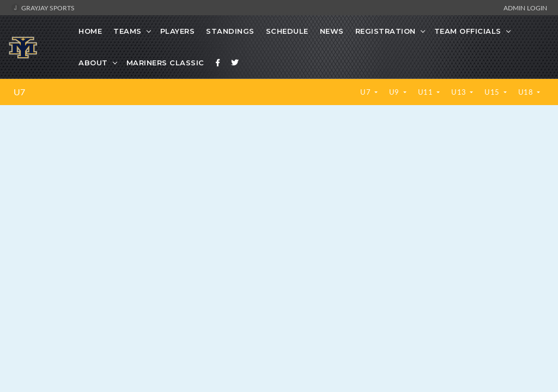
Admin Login (525, 8)
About (93, 63)
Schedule (287, 31)
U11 (426, 92)
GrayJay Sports (43, 8)
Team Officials (468, 31)
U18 (527, 92)
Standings (230, 31)
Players (178, 31)
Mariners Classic (165, 63)
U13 (460, 92)
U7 (19, 92)
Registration (386, 31)
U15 (493, 92)
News (332, 31)
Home (90, 31)
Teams (128, 31)
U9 (395, 92)
